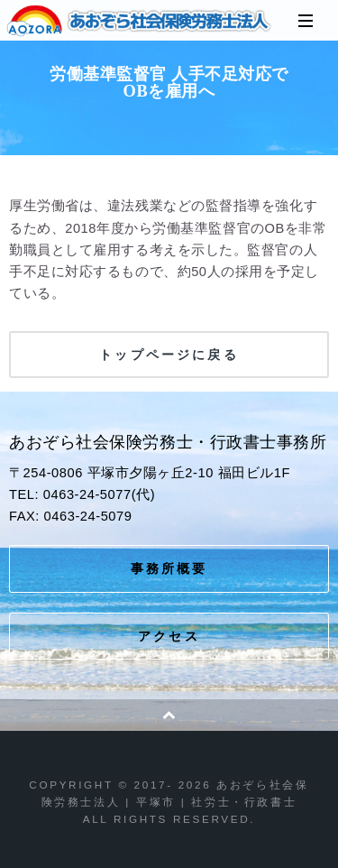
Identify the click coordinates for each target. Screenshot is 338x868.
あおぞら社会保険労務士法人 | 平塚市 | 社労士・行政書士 (140, 21)
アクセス (169, 636)
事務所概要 (169, 568)
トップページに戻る (169, 355)
